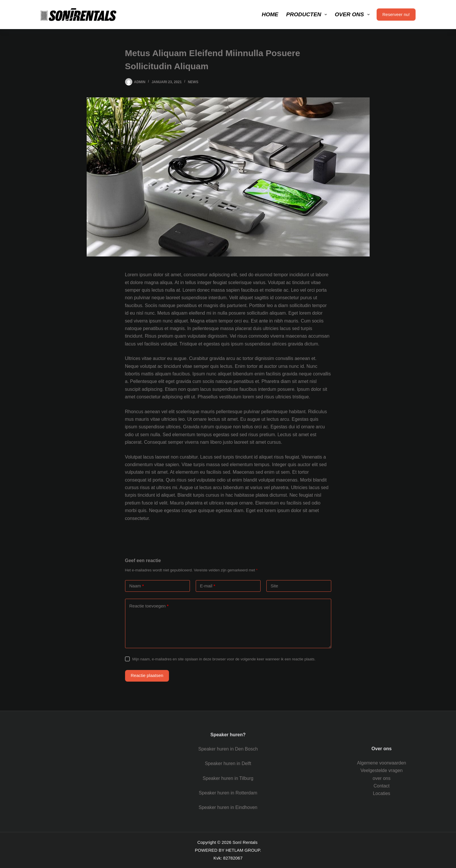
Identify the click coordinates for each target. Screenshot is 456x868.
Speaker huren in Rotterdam (228, 793)
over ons (381, 778)
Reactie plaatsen (147, 675)
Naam (137, 586)
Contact (381, 786)
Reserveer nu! (396, 14)
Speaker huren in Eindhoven (228, 807)
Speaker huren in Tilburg (228, 778)
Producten (308, 15)
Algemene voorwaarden (382, 763)
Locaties (382, 793)
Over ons (353, 15)
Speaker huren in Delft (228, 763)
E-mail (208, 586)
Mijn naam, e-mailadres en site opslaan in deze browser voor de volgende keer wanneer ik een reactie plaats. (224, 659)
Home (270, 14)
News (193, 82)
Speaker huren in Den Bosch (228, 749)
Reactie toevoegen (149, 606)
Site (275, 586)
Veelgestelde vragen (382, 770)
